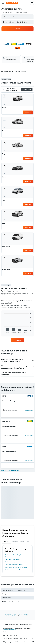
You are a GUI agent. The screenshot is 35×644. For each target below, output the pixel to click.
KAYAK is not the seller (18, 635)
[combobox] (7, 12)
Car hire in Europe (23, 614)
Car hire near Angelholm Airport (14, 562)
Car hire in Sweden (11, 616)
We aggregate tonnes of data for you (18, 638)
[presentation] (33, 387)
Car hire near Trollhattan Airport (14, 570)
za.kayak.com (8, 614)
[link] (17, 340)
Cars (15, 614)
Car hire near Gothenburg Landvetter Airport (16, 556)
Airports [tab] (7, 542)
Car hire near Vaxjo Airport (13, 559)
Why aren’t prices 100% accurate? (18, 642)
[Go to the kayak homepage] (12, 3)
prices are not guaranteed (9, 630)
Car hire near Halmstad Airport (14, 565)
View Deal (28, 112)
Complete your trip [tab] (18, 542)
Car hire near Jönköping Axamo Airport (16, 567)
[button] (3, 3)
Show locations (29, 410)
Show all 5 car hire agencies (10, 470)
